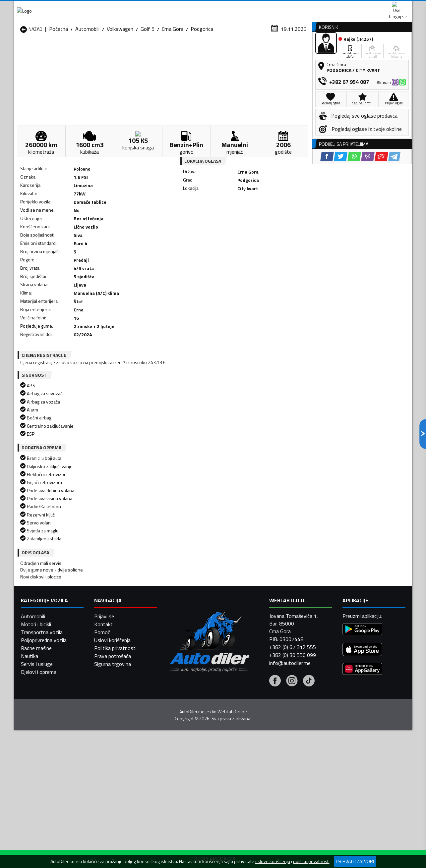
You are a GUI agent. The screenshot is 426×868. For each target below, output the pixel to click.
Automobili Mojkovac (258, 747)
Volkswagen (120, 65)
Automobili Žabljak (184, 771)
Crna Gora (173, 65)
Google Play (169, 7)
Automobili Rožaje (184, 763)
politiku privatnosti (311, 861)
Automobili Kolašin (113, 747)
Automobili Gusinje (256, 739)
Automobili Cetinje (112, 739)
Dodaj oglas (391, 51)
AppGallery (255, 7)
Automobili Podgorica (116, 763)
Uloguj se (366, 7)
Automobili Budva (40, 739)
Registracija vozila (336, 51)
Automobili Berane (184, 731)
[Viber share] (245, 222)
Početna (59, 65)
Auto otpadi (230, 51)
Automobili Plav (181, 755)
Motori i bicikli (36, 852)
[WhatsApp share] (232, 222)
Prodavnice (97, 51)
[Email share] (259, 222)
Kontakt (330, 7)
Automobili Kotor (183, 747)
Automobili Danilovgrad (189, 739)
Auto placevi (142, 51)
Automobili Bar (108, 731)
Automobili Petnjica (114, 755)
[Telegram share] (272, 222)
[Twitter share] (218, 222)
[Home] (20, 51)
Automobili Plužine (41, 763)
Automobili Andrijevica (45, 731)
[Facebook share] (204, 222)
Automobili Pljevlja (255, 755)
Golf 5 (148, 65)
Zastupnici (186, 51)
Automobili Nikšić (39, 755)
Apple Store (213, 7)
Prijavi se (104, 844)
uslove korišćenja (273, 861)
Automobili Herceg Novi (47, 747)
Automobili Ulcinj (39, 771)
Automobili (87, 65)
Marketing (294, 7)
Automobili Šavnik (112, 771)
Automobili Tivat (254, 763)
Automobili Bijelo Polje (260, 731)
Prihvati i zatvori (355, 861)
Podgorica (202, 65)
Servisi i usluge (280, 51)
